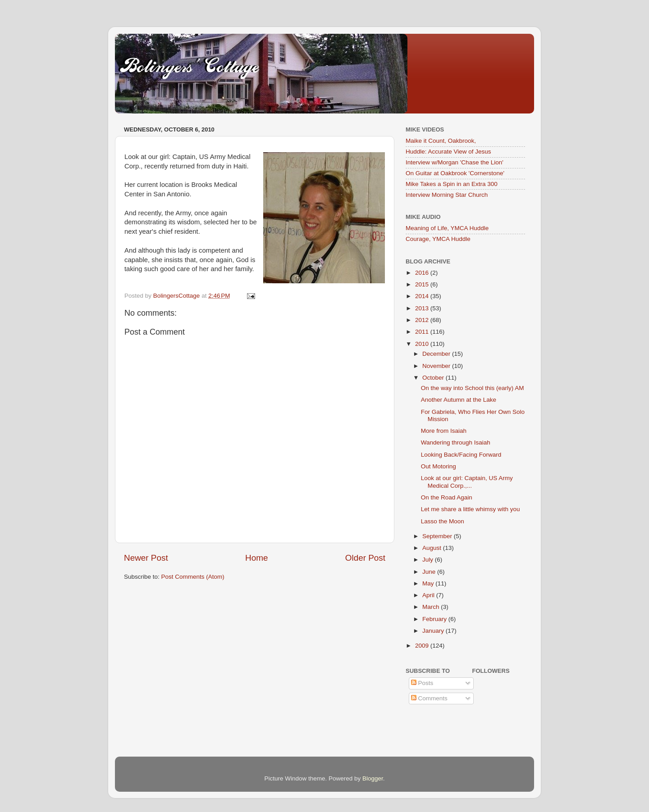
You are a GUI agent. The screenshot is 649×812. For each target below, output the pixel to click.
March (432, 607)
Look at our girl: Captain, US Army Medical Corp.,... (467, 482)
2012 (423, 320)
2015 (423, 284)
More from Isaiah (444, 431)
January (434, 631)
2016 (423, 273)
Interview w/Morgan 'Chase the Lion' (455, 162)
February (435, 619)
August (433, 548)
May (429, 583)
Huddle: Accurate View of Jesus (448, 152)
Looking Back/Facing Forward (461, 455)
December (437, 354)
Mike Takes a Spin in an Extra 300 (452, 184)
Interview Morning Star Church (447, 195)
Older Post (365, 558)
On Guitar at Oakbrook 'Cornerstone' (455, 173)
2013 (423, 308)
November (437, 366)
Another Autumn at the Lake (459, 400)
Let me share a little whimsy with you (471, 509)
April (429, 595)
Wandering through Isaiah (456, 442)
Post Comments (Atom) (193, 577)
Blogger (373, 778)
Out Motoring (439, 466)
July (429, 560)
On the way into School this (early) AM (473, 388)
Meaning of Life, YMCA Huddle (447, 228)
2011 (423, 332)
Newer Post (146, 558)
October (434, 378)
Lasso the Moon (443, 521)
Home (256, 558)
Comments (429, 698)
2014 (423, 296)
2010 (423, 344)
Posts (422, 683)
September (438, 536)
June (430, 572)
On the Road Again (447, 497)
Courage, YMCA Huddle (438, 239)
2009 (423, 646)
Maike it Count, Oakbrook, (441, 141)
